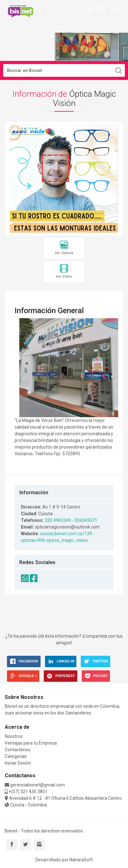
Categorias (16, 756)
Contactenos (18, 750)
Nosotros (14, 736)
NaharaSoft (81, 860)
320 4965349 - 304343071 (71, 520)
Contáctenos (90, 8)
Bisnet (21, 11)
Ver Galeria (64, 248)
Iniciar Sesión (18, 763)
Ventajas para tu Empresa (31, 743)
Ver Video (64, 271)
